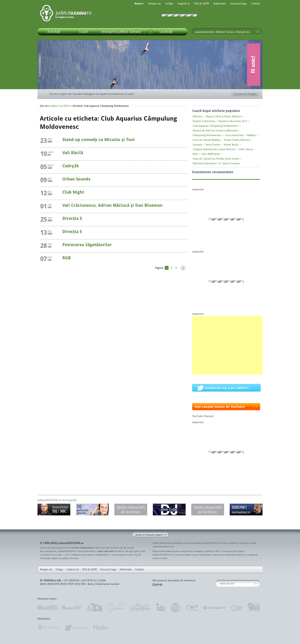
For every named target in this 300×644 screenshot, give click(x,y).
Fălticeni (197, 116)
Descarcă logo (238, 4)
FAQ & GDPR (202, 4)
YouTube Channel (203, 416)
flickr (101, 628)
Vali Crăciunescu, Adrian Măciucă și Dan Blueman (112, 205)
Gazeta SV (115, 608)
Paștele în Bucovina (204, 121)
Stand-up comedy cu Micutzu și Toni (99, 139)
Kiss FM (175, 608)
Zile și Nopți (236, 608)
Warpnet (214, 608)
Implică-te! (73, 569)
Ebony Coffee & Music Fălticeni (224, 116)
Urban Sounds (76, 179)
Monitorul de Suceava (47, 608)
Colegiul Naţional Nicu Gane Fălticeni (214, 149)
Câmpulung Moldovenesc (207, 135)
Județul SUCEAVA (66, 14)
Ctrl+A (157, 585)
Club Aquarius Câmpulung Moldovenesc (215, 126)
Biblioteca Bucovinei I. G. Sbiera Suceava (216, 163)
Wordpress (49, 628)
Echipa (169, 4)
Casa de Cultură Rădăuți (206, 140)
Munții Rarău (231, 145)
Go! (258, 32)
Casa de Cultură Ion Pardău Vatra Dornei (216, 159)
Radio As (254, 608)
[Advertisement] (227, 345)
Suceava (197, 145)
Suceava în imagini (247, 94)
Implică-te (184, 4)
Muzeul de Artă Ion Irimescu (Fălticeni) (215, 130)
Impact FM (140, 608)
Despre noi (155, 4)
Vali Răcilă (73, 153)
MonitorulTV (72, 608)
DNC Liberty (246, 149)
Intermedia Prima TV (160, 608)
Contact (256, 4)
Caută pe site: (217, 584)
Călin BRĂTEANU (211, 154)
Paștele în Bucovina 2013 (233, 121)
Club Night (73, 192)
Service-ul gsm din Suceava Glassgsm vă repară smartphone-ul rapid (92, 94)
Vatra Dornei (213, 145)
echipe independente (83, 548)
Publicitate (220, 4)
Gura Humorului (234, 135)
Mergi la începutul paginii (147, 535)
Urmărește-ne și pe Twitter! (227, 388)
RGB (67, 258)
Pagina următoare (183, 268)
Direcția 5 (72, 218)
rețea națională (105, 551)
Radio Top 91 (192, 608)
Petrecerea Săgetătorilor (87, 245)
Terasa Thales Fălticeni (237, 140)
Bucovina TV (94, 608)
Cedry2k (71, 166)
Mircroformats (77, 628)
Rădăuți (251, 135)
